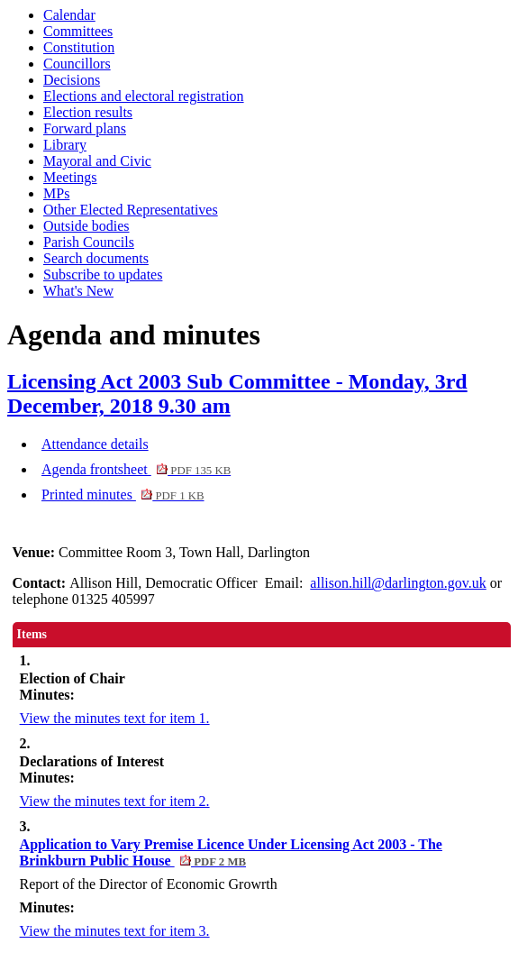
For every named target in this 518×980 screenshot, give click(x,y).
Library (65, 145)
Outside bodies (86, 226)
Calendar (69, 15)
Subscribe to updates (103, 275)
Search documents (96, 258)
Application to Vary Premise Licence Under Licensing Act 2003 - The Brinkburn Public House (231, 852)
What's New (78, 291)
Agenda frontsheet (136, 469)
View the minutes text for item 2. (115, 801)
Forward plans (85, 128)
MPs (56, 193)
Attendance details (95, 444)
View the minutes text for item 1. (115, 718)
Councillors (77, 64)
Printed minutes (123, 495)
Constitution (79, 47)
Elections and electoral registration (144, 96)
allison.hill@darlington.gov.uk (398, 583)
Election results (88, 112)
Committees (78, 31)
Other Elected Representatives (131, 210)
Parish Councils (89, 242)
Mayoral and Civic (97, 161)
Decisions (72, 80)
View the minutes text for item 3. (115, 931)
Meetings (70, 177)
